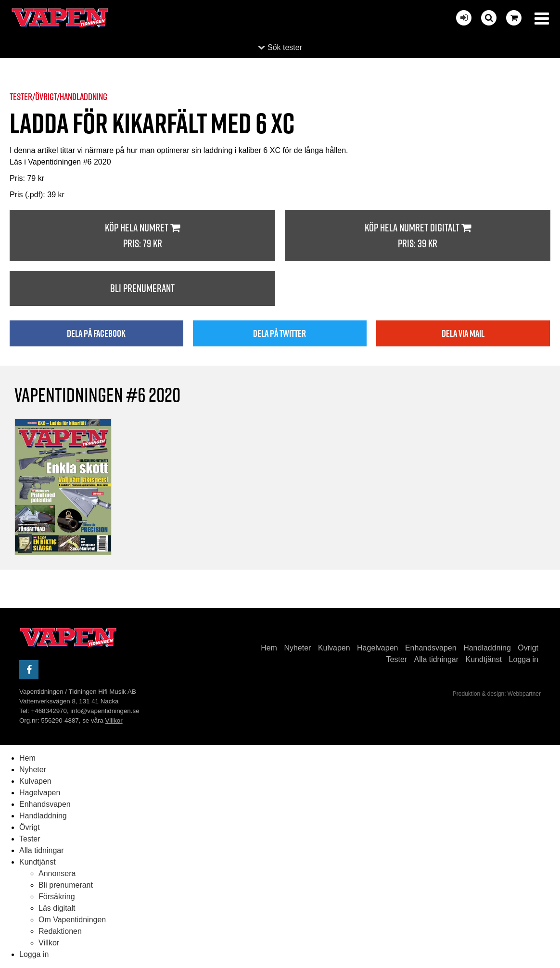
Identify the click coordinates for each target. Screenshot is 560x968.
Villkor (114, 720)
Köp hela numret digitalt (418, 236)
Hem (269, 648)
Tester (397, 659)
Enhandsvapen (431, 648)
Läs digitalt (57, 908)
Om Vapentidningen (72, 920)
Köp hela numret (142, 236)
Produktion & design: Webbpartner (497, 694)
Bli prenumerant (142, 288)
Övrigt (528, 648)
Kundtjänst (484, 659)
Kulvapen (334, 648)
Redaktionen (60, 931)
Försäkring (57, 897)
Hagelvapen (377, 648)
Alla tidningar (437, 659)
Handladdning (487, 648)
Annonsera (57, 873)
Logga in (524, 659)
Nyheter (297, 648)
